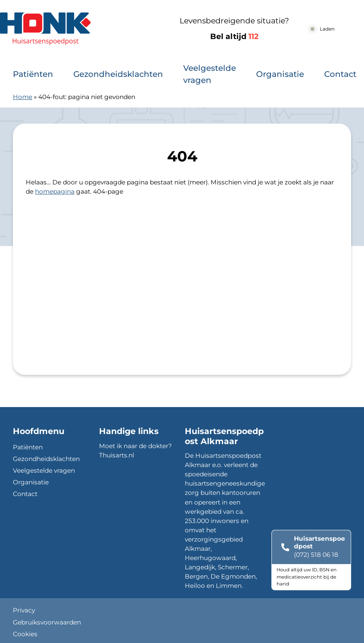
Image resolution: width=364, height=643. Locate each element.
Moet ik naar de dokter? (135, 446)
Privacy (24, 610)
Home (23, 97)
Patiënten (33, 74)
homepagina (55, 191)
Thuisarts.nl (117, 455)
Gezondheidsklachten (118, 74)
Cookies (25, 634)
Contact (340, 74)
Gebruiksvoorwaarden (47, 622)
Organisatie (280, 74)
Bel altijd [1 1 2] (234, 36)
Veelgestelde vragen (210, 74)
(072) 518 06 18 (316, 555)
